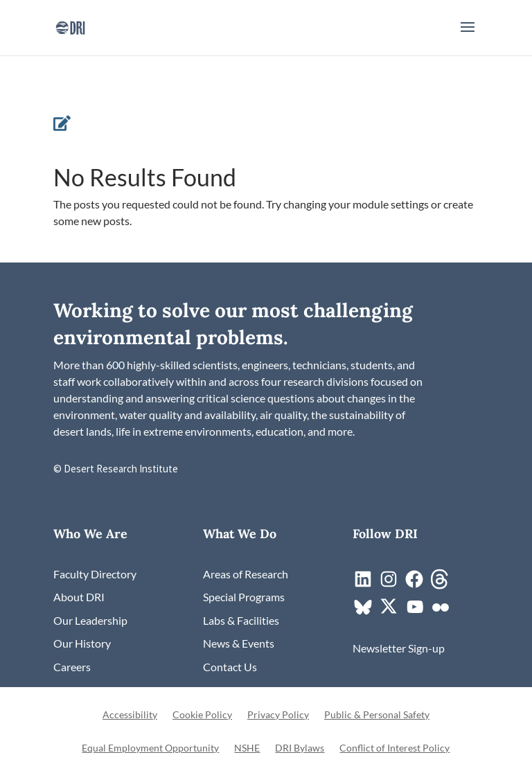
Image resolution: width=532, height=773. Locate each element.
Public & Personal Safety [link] (377, 715)
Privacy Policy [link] (278, 715)
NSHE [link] (247, 748)
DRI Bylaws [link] (300, 748)
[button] (468, 36)
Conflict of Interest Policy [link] (394, 748)
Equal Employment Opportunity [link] (150, 748)
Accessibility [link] (130, 715)
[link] (70, 26)
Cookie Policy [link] (202, 715)
